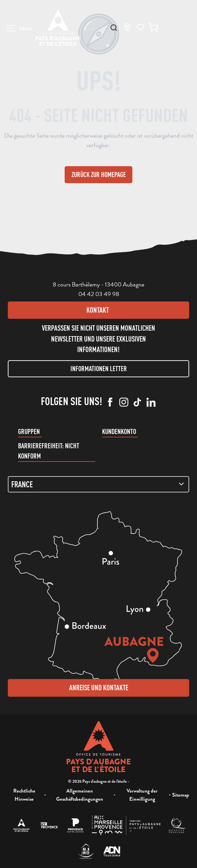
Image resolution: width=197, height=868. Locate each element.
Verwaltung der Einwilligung (142, 795)
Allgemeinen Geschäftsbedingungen (80, 795)
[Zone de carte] (98, 484)
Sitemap (181, 795)
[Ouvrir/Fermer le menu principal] (20, 28)
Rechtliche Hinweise (24, 795)
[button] (114, 28)
